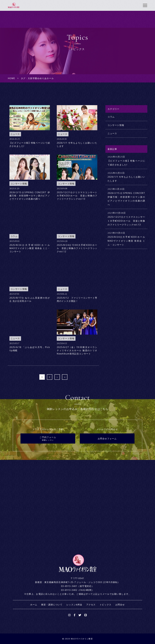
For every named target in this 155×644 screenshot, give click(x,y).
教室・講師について (52, 605)
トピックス (106, 605)
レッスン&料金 (74, 605)
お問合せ (120, 605)
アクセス (91, 605)
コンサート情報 (116, 125)
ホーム (34, 605)
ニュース (112, 133)
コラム (111, 117)
